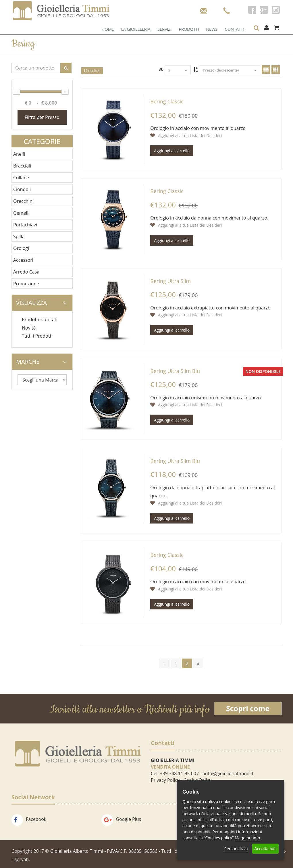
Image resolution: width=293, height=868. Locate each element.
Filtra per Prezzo (42, 117)
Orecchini (23, 201)
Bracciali (22, 166)
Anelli (19, 154)
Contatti (234, 29)
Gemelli (21, 213)
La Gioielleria (136, 29)
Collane (21, 178)
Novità (29, 328)
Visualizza (41, 303)
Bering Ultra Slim (170, 281)
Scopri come (248, 708)
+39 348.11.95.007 (179, 773)
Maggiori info (247, 838)
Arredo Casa (26, 272)
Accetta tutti (265, 849)
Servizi (164, 29)
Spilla (19, 236)
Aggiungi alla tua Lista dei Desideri (186, 135)
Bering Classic (167, 101)
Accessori (23, 260)
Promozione (26, 284)
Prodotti (189, 29)
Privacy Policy (165, 780)
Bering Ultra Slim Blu (175, 371)
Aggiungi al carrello (172, 151)
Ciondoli (22, 189)
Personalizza (236, 849)
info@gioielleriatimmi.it (229, 773)
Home (108, 29)
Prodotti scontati (40, 320)
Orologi (21, 248)
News (212, 29)
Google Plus (121, 819)
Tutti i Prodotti (37, 336)
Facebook (29, 819)
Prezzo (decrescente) (230, 70)
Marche (41, 362)
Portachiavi (25, 225)
